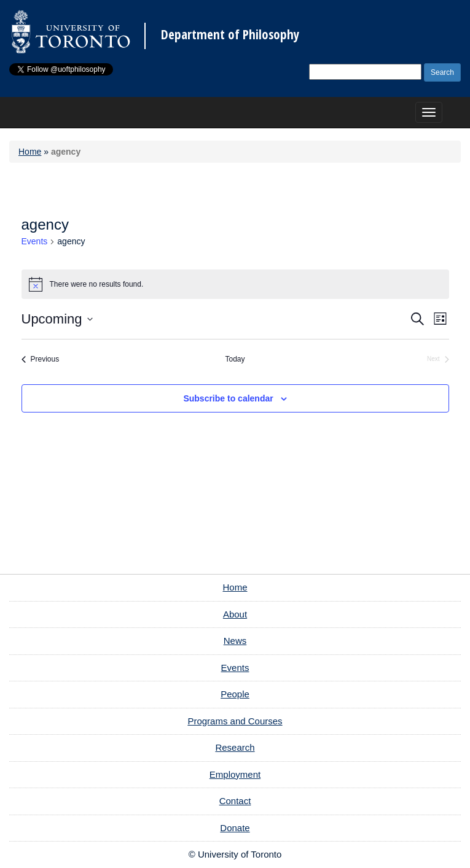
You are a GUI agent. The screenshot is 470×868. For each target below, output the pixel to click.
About (235, 614)
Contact (235, 801)
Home (30, 152)
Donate (235, 828)
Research (235, 747)
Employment (235, 774)
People (235, 694)
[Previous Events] (41, 359)
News (235, 641)
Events (35, 241)
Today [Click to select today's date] (235, 359)
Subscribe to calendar (228, 398)
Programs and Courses (235, 721)
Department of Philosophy (230, 35)
